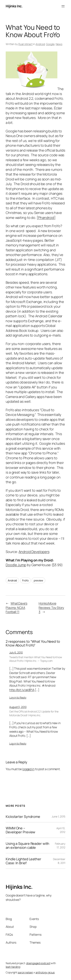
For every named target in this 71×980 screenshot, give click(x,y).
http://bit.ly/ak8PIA (22, 690)
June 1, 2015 (59, 816)
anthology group (45, 972)
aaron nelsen (25, 972)
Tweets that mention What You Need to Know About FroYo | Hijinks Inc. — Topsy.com (36, 659)
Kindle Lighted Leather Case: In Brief (23, 861)
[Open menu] (63, 6)
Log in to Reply (18, 697)
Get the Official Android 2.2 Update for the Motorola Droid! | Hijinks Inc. (34, 713)
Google (50, 44)
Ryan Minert (25, 44)
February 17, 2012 (60, 845)
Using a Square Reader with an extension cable (27, 845)
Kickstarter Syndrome (23, 817)
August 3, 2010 (18, 707)
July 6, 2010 (16, 652)
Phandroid (46, 218)
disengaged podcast (38, 963)
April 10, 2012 (61, 830)
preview (38, 580)
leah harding (13, 967)
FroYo (25, 580)
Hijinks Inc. (14, 6)
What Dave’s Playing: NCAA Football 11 (16, 608)
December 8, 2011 (59, 861)
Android (40, 44)
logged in (28, 769)
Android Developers (34, 552)
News (59, 44)
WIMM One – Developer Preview (20, 830)
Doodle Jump (16, 565)
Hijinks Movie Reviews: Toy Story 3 (51, 608)
